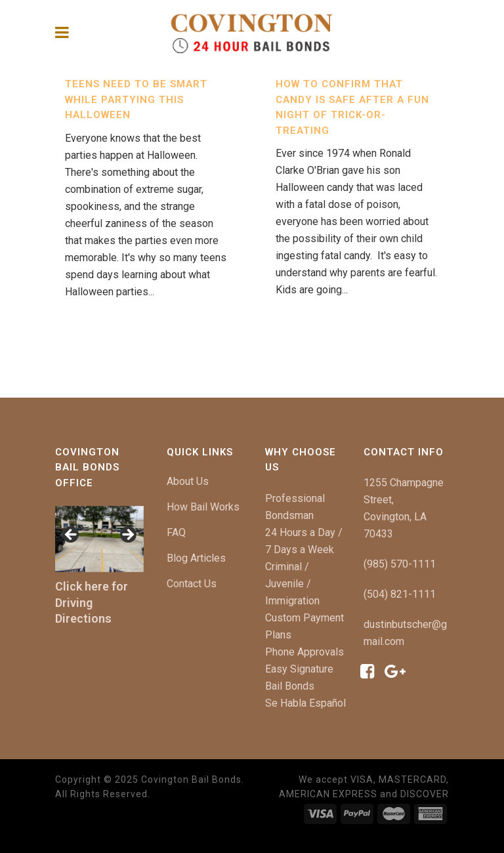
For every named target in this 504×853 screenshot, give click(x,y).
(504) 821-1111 (400, 594)
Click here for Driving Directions (92, 603)
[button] (72, 535)
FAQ (176, 532)
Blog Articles (196, 558)
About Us (188, 481)
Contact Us (192, 584)
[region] (99, 539)
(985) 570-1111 (400, 564)
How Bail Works (203, 507)
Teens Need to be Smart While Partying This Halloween (136, 99)
